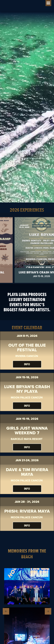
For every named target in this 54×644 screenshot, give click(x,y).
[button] (48, 3)
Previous (6, 611)
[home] (19, 2)
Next (48, 611)
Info (27, 447)
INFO (27, 364)
